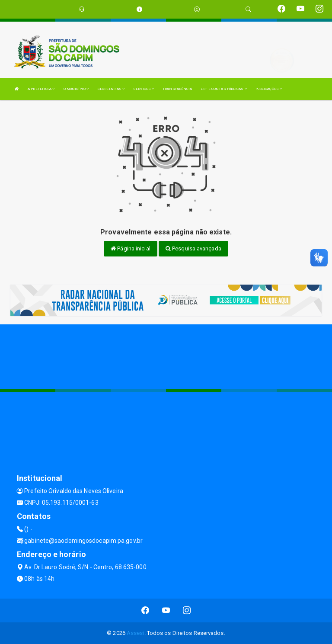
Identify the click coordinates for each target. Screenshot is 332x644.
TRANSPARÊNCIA (177, 89)
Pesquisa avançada (193, 248)
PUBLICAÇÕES (269, 89)
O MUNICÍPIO (76, 89)
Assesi (136, 633)
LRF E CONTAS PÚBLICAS (223, 89)
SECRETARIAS (111, 89)
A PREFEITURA (41, 89)
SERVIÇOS (144, 89)
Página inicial (131, 248)
